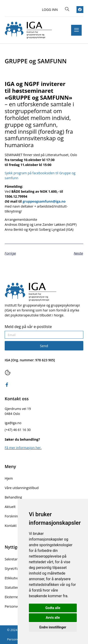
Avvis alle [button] (53, 618)
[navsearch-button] (67, 9)
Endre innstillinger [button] (53, 627)
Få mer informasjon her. (23, 448)
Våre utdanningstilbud (22, 488)
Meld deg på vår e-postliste (28, 327)
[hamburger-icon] (76, 30)
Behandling (13, 497)
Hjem (9, 478)
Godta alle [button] (53, 608)
